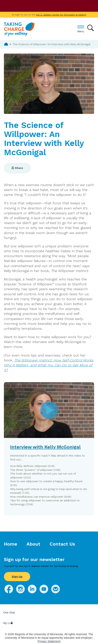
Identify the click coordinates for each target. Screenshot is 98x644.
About (33, 544)
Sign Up (17, 576)
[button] (49, 449)
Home (6, 44)
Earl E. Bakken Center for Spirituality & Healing (61, 15)
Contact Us (62, 544)
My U (8, 623)
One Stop (9, 612)
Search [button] (91, 28)
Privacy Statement (49, 641)
